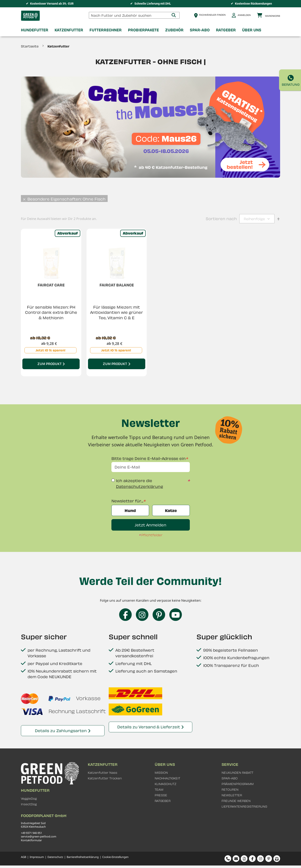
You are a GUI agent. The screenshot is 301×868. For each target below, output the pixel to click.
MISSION (161, 773)
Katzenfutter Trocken (105, 778)
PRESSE (161, 795)
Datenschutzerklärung (140, 486)
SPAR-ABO (230, 778)
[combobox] (134, 15)
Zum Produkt (50, 364)
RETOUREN (230, 789)
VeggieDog (29, 798)
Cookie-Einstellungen (115, 857)
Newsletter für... (127, 501)
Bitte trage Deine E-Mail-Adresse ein (149, 458)
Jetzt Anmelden (150, 525)
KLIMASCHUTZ (166, 784)
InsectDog (29, 804)
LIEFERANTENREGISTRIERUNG (244, 806)
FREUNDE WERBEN (236, 801)
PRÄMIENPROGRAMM (238, 784)
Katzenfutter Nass (103, 773)
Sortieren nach (221, 219)
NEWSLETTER (232, 795)
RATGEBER (163, 801)
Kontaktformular (31, 840)
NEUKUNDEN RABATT (237, 773)
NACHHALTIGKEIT (167, 778)
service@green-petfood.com (39, 836)
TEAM (159, 789)
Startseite (30, 46)
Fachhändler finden (212, 15)
